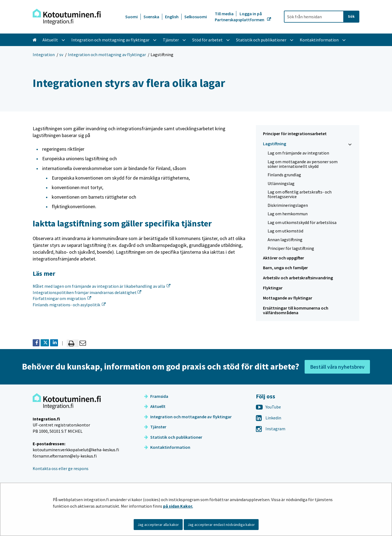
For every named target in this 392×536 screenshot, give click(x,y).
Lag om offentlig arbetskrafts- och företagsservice (300, 194)
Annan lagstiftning (285, 240)
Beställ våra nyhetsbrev (337, 367)
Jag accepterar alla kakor (158, 525)
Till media (225, 14)
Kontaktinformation (167, 447)
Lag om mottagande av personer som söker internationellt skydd (303, 164)
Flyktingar (273, 288)
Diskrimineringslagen (288, 205)
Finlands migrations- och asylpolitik (69, 305)
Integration (44, 54)
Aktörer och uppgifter (284, 258)
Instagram (271, 429)
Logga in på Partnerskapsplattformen (240, 17)
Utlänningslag (281, 183)
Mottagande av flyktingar (288, 298)
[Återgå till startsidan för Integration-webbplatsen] (67, 17)
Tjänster (155, 427)
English (172, 17)
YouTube (268, 407)
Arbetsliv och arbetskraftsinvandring (298, 278)
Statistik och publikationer (173, 437)
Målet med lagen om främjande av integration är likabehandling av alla (102, 286)
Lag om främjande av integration (298, 153)
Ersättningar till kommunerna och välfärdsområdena (296, 310)
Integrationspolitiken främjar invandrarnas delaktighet (87, 292)
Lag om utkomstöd (285, 231)
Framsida (156, 396)
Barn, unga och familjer (285, 268)
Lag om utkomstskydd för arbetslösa (302, 222)
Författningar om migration (62, 298)
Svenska (151, 17)
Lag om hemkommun (288, 214)
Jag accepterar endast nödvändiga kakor (221, 525)
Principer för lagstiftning (291, 248)
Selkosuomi (196, 17)
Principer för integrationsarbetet (295, 134)
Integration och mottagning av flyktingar (107, 54)
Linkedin (269, 418)
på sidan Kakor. (178, 506)
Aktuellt (155, 406)
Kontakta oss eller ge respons (61, 468)
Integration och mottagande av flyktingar (188, 417)
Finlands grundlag (284, 175)
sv (61, 54)
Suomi (131, 17)
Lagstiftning (275, 144)
